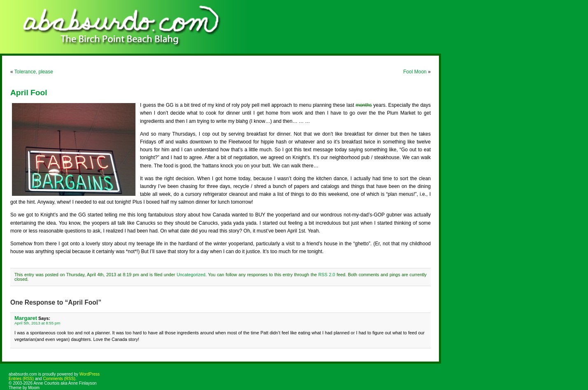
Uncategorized (191, 275)
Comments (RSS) (59, 379)
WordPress (90, 374)
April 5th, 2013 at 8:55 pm (37, 323)
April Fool (29, 93)
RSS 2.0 (327, 275)
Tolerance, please (34, 72)
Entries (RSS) (21, 379)
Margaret (26, 318)
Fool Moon (415, 72)
